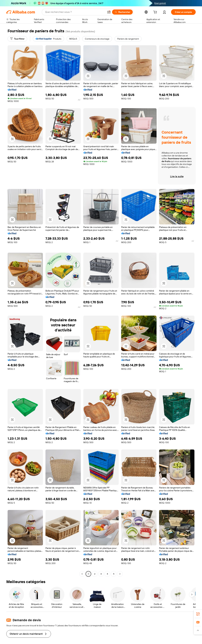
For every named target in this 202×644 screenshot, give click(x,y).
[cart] (156, 13)
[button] (88, 76)
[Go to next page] (120, 574)
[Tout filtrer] (17, 39)
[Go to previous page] (82, 574)
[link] (198, 614)
